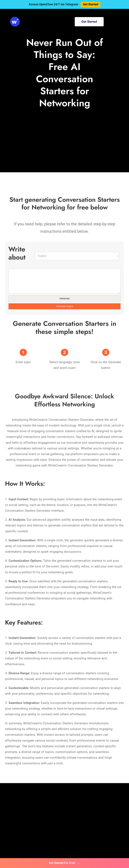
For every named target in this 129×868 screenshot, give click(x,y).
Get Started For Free (64, 863)
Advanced (64, 298)
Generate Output (64, 306)
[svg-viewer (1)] (15, 18)
